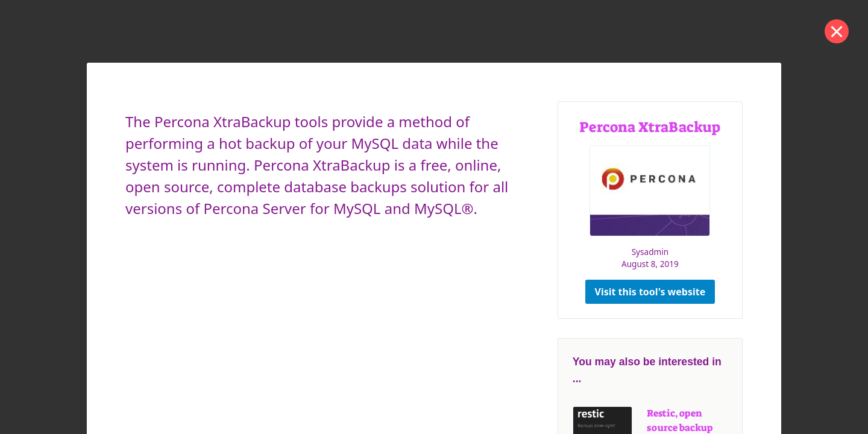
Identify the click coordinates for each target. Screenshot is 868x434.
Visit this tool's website (650, 292)
